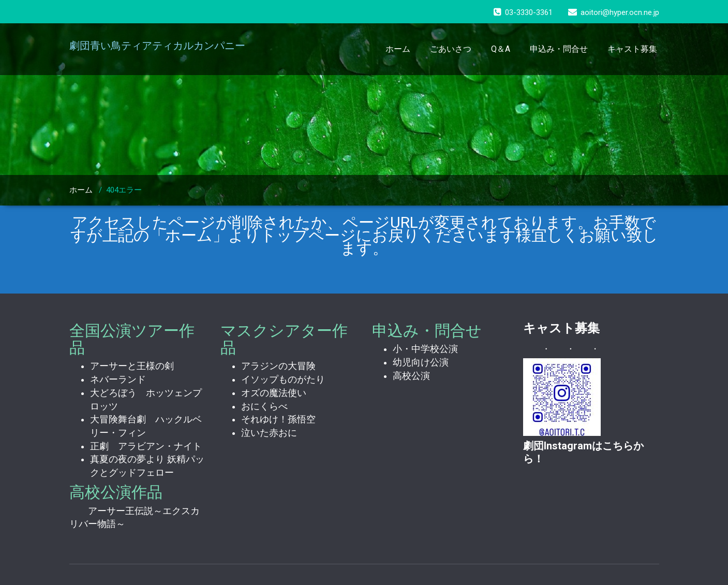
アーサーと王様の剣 (132, 366)
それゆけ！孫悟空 (278, 419)
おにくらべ (264, 406)
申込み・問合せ (559, 49)
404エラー (124, 190)
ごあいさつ (451, 49)
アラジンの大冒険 (278, 366)
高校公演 (411, 376)
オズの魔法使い (274, 393)
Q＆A (501, 49)
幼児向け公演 (421, 362)
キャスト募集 (632, 49)
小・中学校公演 (425, 349)
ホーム (398, 49)
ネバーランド (118, 379)
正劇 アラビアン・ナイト (146, 446)
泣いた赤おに (269, 433)
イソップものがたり (283, 379)
